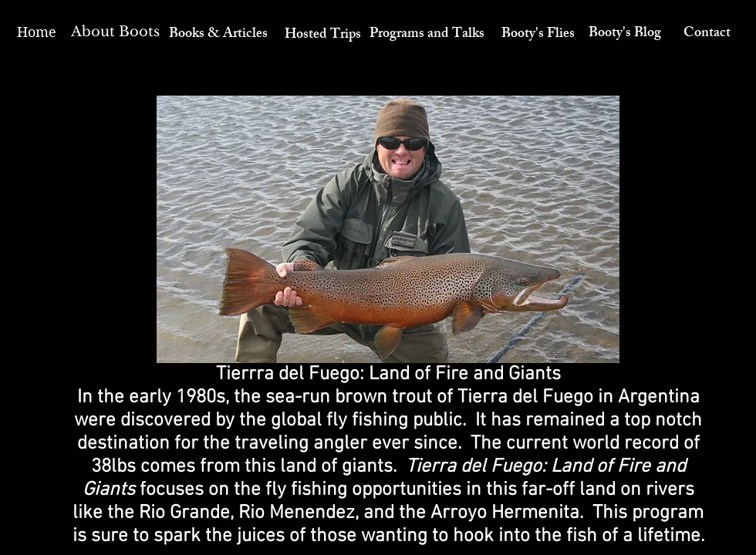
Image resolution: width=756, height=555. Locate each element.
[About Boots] (115, 32)
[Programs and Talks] (427, 35)
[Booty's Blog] (624, 35)
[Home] (36, 32)
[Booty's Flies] (538, 35)
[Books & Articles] (218, 35)
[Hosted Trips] (322, 36)
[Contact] (707, 35)
